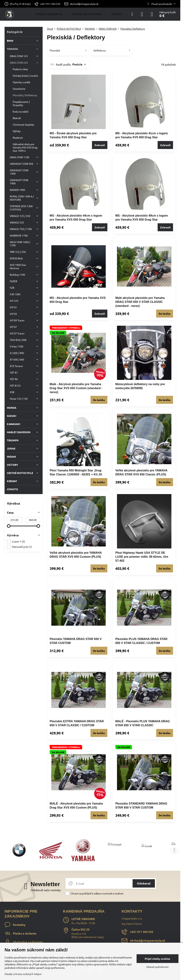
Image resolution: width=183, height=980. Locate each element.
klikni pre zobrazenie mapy (88, 937)
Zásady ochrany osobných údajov (23, 974)
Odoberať (144, 883)
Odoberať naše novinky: (46, 890)
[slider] (9, 526)
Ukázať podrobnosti (157, 967)
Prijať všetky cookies (157, 959)
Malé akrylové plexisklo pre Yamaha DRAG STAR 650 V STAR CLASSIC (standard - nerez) (140, 302)
